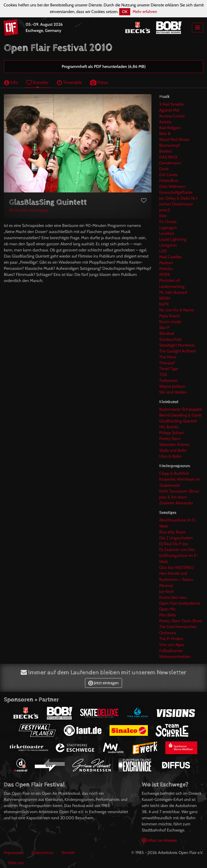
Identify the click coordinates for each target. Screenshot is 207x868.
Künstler (37, 82)
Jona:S (165, 210)
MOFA (165, 274)
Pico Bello (168, 615)
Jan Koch (167, 591)
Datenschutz (42, 853)
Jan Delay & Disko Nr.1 (178, 198)
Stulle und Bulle (173, 450)
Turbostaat (168, 380)
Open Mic (167, 609)
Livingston (168, 245)
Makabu (166, 269)
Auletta (165, 122)
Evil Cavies (168, 175)
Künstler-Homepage (29, 210)
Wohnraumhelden (175, 657)
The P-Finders (171, 639)
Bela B (165, 134)
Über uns (16, 863)
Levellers (167, 233)
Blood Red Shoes (174, 139)
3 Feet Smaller (172, 104)
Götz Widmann (172, 186)
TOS (163, 375)
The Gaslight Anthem (178, 351)
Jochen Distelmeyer (176, 204)
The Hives (168, 357)
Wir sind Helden (173, 392)
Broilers (166, 151)
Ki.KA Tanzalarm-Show (179, 491)
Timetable (69, 82)
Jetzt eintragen (103, 683)
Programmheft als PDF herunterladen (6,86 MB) (104, 66)
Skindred (167, 333)
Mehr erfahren (145, 12)
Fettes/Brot (169, 181)
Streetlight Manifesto (177, 345)
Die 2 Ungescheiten (176, 538)
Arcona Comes (172, 116)
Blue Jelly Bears (172, 532)
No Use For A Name (176, 310)
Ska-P (164, 328)
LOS (163, 251)
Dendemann (170, 163)
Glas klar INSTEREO (176, 567)
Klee (163, 216)
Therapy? (167, 363)
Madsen (166, 263)
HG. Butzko (169, 427)
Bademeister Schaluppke (181, 409)
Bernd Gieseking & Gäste (180, 415)
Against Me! (169, 110)
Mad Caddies (170, 257)
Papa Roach (170, 316)
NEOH (165, 298)
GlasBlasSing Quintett (178, 421)
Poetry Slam (170, 439)
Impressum (14, 853)
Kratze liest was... (174, 597)
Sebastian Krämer (174, 444)
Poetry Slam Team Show (181, 621)
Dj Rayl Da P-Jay (174, 544)
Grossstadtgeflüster (176, 192)
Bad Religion (170, 128)
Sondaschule (170, 339)
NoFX (164, 304)
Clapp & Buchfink (174, 473)
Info (11, 82)
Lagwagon (168, 228)
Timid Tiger (169, 369)
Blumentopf (170, 145)
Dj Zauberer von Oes (177, 550)
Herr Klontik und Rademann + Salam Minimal (176, 579)
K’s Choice (168, 222)
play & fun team (173, 497)
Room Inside (170, 322)
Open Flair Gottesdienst (180, 603)
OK (125, 12)
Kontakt (68, 853)
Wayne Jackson (172, 386)
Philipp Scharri (171, 433)
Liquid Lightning (173, 239)
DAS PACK (168, 157)
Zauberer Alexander (176, 503)
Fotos (99, 82)
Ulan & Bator (170, 456)
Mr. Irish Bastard (173, 292)
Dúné (164, 169)
